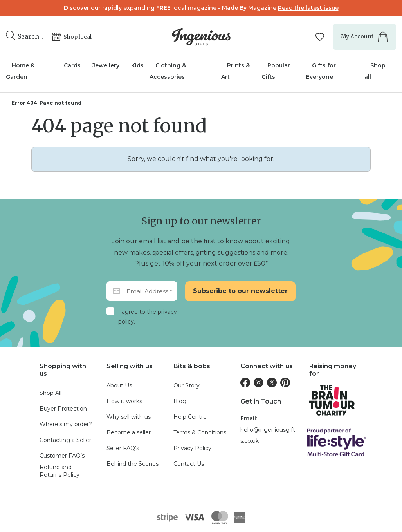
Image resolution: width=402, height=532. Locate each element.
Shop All (50, 393)
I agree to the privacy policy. (148, 317)
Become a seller (129, 432)
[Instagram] (259, 383)
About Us (119, 385)
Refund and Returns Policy (59, 471)
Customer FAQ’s (62, 456)
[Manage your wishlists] (320, 37)
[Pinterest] (285, 383)
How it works (124, 401)
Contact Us (189, 464)
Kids (137, 65)
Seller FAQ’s (123, 448)
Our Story (187, 385)
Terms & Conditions (200, 432)
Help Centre (190, 417)
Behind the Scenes (132, 464)
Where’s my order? (66, 424)
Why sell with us (129, 417)
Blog (180, 401)
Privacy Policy (192, 448)
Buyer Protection (63, 409)
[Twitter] (272, 383)
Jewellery (106, 65)
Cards (72, 65)
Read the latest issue (308, 8)
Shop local (78, 37)
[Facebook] (245, 383)
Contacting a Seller (65, 440)
